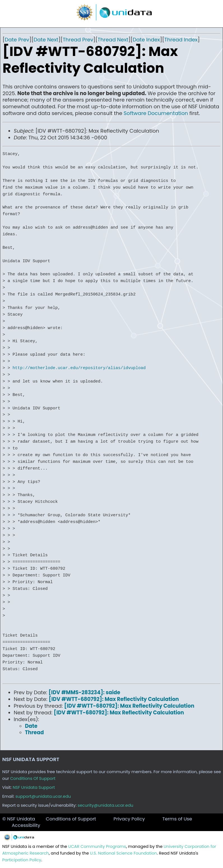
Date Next (46, 40)
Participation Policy (22, 860)
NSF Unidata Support (34, 787)
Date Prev (17, 40)
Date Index (146, 40)
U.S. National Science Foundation (123, 853)
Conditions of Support (71, 819)
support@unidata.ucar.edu (43, 796)
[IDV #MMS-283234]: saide (84, 692)
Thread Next (113, 40)
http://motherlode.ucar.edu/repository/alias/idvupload (79, 368)
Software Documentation (156, 113)
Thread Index (181, 40)
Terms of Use (177, 819)
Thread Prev (78, 40)
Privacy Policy (129, 819)
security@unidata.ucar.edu (105, 805)
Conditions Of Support (33, 778)
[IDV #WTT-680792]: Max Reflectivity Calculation (114, 699)
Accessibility (26, 825)
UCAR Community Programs (97, 846)
